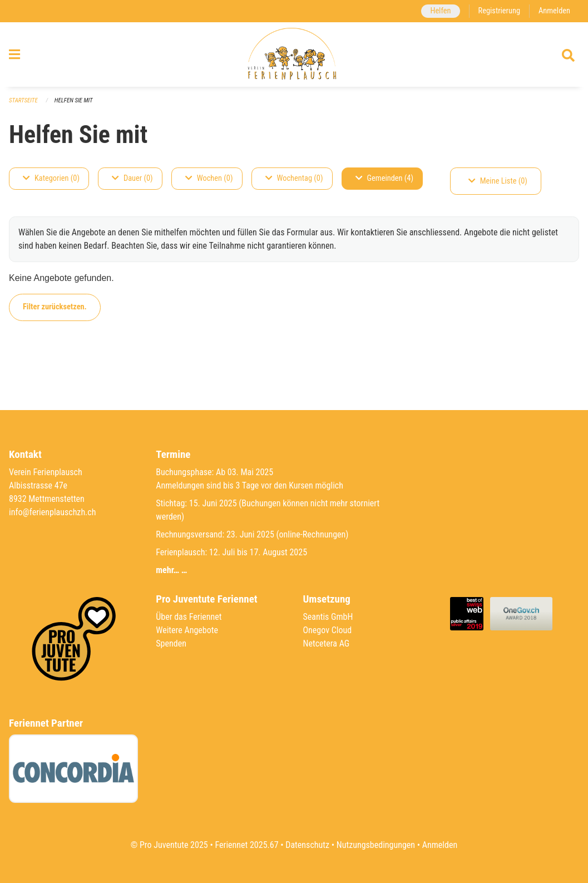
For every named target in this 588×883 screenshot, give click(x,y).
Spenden (171, 643)
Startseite (23, 100)
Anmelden (554, 11)
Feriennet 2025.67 (246, 845)
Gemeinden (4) (384, 178)
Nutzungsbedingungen (376, 845)
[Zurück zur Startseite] (294, 55)
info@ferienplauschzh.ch (52, 512)
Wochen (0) (209, 178)
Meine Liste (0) (498, 181)
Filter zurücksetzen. (55, 307)
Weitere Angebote (187, 630)
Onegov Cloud (328, 630)
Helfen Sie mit (74, 100)
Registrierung (499, 11)
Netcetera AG (327, 643)
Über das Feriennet (189, 617)
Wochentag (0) (294, 178)
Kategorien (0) (51, 178)
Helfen (440, 11)
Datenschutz (307, 845)
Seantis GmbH (328, 617)
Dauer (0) (132, 178)
